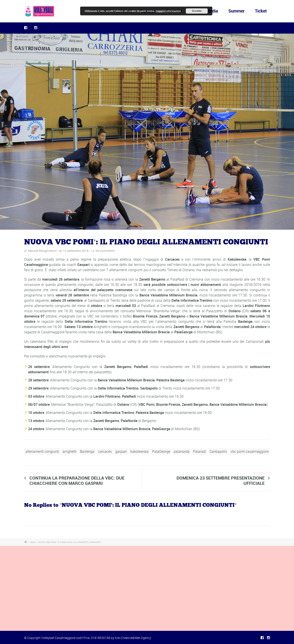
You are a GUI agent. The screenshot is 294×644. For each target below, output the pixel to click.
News (33, 542)
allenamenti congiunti (42, 451)
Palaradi (199, 451)
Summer (236, 11)
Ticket (261, 11)
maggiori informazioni (168, 11)
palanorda (182, 451)
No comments (105, 251)
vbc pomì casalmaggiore (250, 451)
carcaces (105, 451)
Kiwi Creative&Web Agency (133, 638)
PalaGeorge (161, 451)
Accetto (197, 11)
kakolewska (140, 451)
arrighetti (69, 451)
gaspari (121, 451)
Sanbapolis (218, 451)
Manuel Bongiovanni (42, 251)
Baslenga (87, 451)
